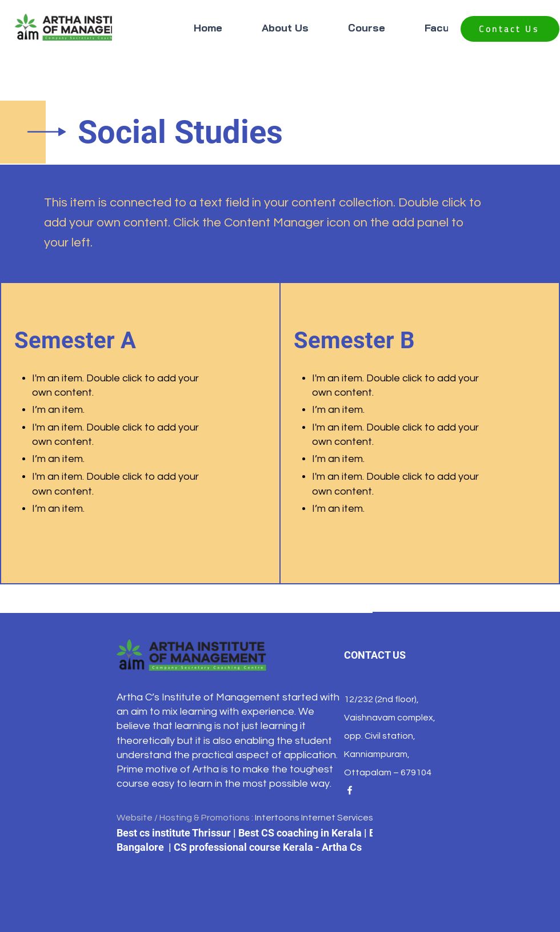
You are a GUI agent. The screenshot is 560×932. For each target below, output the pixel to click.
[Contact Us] (510, 29)
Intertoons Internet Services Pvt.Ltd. (330, 818)
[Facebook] (350, 790)
